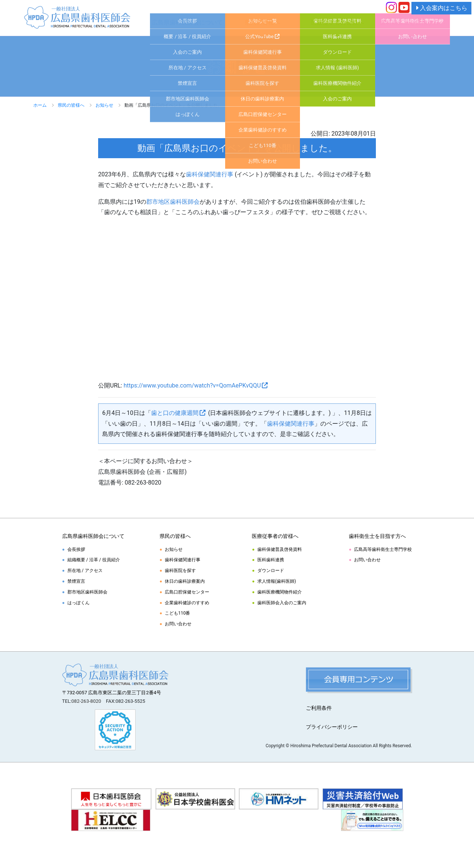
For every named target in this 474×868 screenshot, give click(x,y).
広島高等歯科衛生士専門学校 (383, 549)
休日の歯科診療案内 (185, 581)
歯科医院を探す (180, 571)
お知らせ (104, 105)
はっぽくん (79, 603)
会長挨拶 (76, 549)
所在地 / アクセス (85, 571)
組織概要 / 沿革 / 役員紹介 (94, 560)
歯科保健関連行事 (210, 174)
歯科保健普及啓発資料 (280, 549)
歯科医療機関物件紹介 (280, 592)
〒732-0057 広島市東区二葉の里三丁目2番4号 (112, 693)
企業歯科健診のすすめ (187, 603)
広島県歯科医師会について (187, 22)
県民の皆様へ (263, 22)
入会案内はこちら (441, 8)
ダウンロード (271, 571)
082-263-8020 (86, 701)
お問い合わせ (178, 624)
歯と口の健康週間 (175, 413)
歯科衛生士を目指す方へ (413, 22)
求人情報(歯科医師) (277, 581)
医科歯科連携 (271, 560)
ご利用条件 (319, 708)
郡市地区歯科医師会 (173, 202)
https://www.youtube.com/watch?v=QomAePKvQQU (192, 385)
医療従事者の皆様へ (337, 22)
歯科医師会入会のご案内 (282, 603)
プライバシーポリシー (332, 727)
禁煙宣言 (76, 581)
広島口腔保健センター (187, 592)
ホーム (40, 105)
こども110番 (177, 613)
